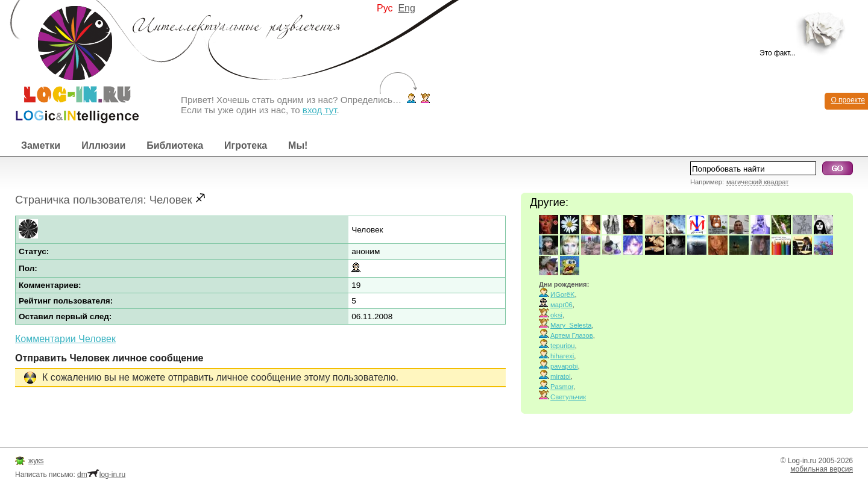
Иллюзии (103, 145)
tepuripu (562, 346)
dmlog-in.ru (101, 475)
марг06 (561, 305)
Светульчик (568, 397)
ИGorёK (562, 294)
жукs (36, 461)
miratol (561, 376)
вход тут (320, 110)
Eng (406, 8)
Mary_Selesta (571, 325)
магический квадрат (757, 182)
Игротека (246, 145)
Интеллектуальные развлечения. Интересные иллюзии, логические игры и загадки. (69, 62)
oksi (556, 315)
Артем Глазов (572, 335)
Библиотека (175, 145)
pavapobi (564, 366)
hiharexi (562, 356)
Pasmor (562, 387)
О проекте (848, 100)
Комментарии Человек (65, 339)
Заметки (41, 145)
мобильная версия (822, 469)
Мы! (298, 145)
